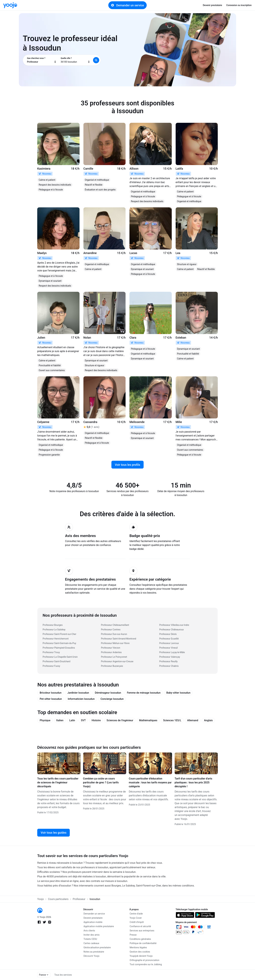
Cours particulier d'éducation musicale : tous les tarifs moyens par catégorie (150, 782)
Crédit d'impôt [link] (137, 922)
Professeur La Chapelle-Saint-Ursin (60, 657)
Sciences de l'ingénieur (120, 720)
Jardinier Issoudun (78, 693)
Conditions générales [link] (140, 939)
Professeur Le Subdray (54, 630)
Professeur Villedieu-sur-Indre (174, 625)
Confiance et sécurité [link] (140, 926)
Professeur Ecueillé (169, 639)
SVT (83, 720)
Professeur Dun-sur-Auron (114, 634)
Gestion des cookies (140, 952)
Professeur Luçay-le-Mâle (172, 652)
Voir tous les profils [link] (127, 465)
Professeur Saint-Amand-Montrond (119, 639)
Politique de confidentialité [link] (143, 943)
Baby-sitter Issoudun (178, 693)
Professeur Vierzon (111, 648)
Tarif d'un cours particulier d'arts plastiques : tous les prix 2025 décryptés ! (193, 782)
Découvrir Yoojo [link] (92, 956)
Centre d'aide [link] (136, 914)
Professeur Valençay (170, 657)
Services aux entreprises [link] (142, 931)
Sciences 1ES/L (172, 720)
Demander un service (127, 5)
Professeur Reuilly (168, 661)
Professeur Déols (168, 634)
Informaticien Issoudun (81, 699)
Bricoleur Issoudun (51, 693)
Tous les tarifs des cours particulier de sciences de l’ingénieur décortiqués (58, 782)
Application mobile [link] (93, 922)
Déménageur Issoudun (108, 693)
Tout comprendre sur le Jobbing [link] (146, 964)
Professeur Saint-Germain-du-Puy (59, 643)
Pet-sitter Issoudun (51, 699)
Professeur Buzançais (112, 666)
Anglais (208, 720)
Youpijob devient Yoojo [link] (141, 956)
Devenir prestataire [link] (212, 5)
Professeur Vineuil (168, 648)
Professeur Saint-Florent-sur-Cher (59, 634)
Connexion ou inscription (239, 5)
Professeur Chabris (169, 666)
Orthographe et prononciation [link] (144, 960)
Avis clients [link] (89, 931)
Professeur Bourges (53, 625)
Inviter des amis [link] (92, 935)
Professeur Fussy (51, 666)
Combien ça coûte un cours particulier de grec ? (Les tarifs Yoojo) (101, 782)
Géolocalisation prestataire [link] (97, 947)
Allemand (193, 720)
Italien (60, 720)
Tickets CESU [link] (90, 939)
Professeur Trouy (51, 652)
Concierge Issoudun (112, 699)
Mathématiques (148, 720)
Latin (72, 720)
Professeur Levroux (169, 643)
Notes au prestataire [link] (94, 952)
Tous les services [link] (63, 975)
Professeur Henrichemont (56, 639)
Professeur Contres (111, 630)
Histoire (96, 720)
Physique (45, 720)
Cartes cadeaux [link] (91, 943)
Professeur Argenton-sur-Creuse (117, 661)
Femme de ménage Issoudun (144, 693)
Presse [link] (133, 935)
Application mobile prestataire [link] (99, 926)
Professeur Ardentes (111, 652)
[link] (10, 5)
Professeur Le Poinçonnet (114, 657)
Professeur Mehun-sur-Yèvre (115, 643)
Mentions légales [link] (138, 947)
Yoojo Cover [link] (136, 918)
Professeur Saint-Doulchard (56, 661)
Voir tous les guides (54, 833)
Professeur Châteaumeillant (115, 625)
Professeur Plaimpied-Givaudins (59, 648)
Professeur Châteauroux (171, 630)
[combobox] (42, 60)
